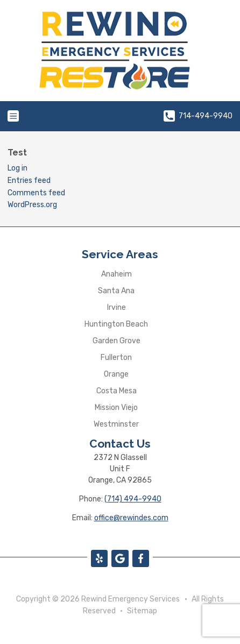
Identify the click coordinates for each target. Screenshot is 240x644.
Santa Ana (116, 291)
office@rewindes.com (131, 518)
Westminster (116, 424)
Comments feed (36, 193)
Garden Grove (117, 341)
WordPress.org (32, 205)
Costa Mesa (117, 391)
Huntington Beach (116, 324)
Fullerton (116, 358)
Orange (116, 374)
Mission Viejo (116, 408)
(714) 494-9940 (133, 499)
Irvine (117, 307)
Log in (17, 168)
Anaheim (117, 274)
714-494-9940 (198, 116)
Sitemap (142, 611)
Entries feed (29, 181)
